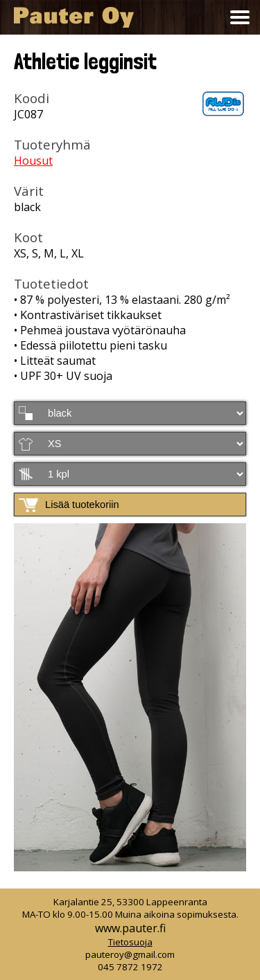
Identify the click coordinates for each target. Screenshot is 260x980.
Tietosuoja (130, 942)
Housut (33, 161)
